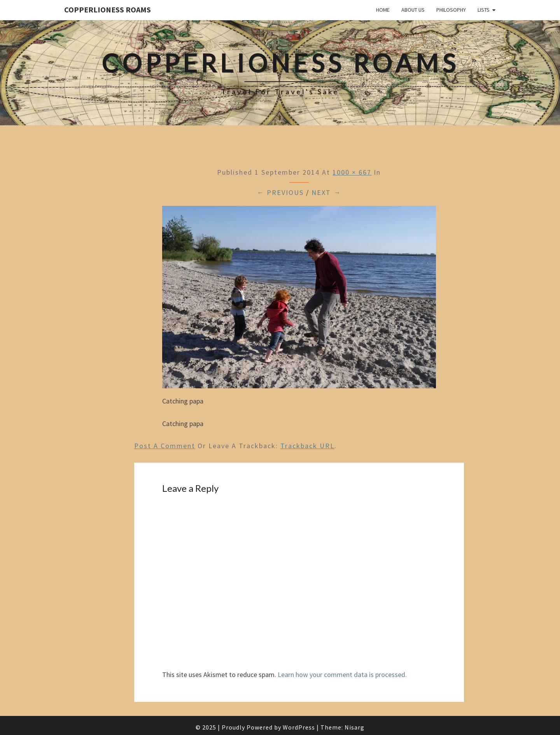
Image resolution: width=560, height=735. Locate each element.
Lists (484, 10)
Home (383, 10)
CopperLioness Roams (108, 10)
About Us (413, 10)
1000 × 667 (352, 172)
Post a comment (165, 446)
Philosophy (451, 10)
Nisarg (354, 727)
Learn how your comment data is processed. (342, 674)
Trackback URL (307, 446)
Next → (326, 192)
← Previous (280, 192)
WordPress (299, 727)
